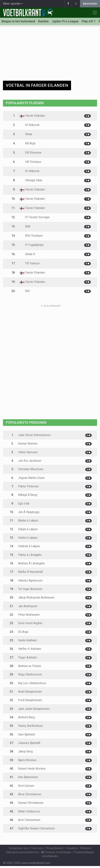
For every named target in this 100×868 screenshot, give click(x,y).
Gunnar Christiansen (31, 803)
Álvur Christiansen (30, 794)
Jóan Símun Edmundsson (34, 435)
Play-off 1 (89, 21)
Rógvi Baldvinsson (30, 674)
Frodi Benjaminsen (30, 700)
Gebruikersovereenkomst (22, 852)
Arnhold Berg (26, 717)
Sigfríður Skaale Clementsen (36, 828)
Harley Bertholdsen (30, 726)
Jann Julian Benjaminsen (34, 709)
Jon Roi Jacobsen (30, 461)
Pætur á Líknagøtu (30, 555)
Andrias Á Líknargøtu (31, 563)
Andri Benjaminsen (30, 692)
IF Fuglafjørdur (32, 245)
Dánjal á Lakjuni (28, 529)
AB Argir (28, 143)
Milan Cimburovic (29, 811)
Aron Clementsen (29, 820)
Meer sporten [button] (12, 4)
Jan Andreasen (28, 606)
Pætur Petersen (28, 486)
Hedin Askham (27, 640)
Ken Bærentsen (28, 777)
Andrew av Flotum (30, 666)
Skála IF (28, 254)
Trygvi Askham (27, 657)
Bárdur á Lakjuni (28, 520)
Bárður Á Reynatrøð (30, 572)
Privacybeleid (54, 848)
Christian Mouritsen (31, 469)
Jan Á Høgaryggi (29, 512)
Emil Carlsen (26, 786)
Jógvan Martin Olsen (31, 478)
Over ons (37, 848)
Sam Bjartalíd (26, 734)
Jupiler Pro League (65, 21)
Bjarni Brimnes (27, 760)
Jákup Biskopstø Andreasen (36, 597)
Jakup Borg (25, 751)
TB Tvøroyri (30, 263)
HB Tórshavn (31, 162)
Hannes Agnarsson (30, 580)
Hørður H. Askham (30, 649)
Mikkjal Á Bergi (28, 495)
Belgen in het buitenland (18, 21)
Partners (86, 848)
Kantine (43, 21)
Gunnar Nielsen (28, 444)
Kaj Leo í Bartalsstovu (32, 683)
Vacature (72, 848)
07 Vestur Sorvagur (35, 217)
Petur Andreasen (29, 615)
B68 (25, 226)
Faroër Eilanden (32, 116)
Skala (26, 134)
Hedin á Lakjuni (28, 538)
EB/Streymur (31, 153)
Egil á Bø (24, 504)
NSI (25, 291)
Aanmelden (90, 4)
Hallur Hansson (28, 452)
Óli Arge (23, 632)
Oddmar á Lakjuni (29, 546)
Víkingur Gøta (31, 180)
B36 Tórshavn (31, 236)
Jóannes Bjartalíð (29, 743)
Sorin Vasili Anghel (30, 623)
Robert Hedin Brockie (32, 769)
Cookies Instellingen (56, 852)
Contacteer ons (19, 848)
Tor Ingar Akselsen (30, 589)
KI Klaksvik (30, 125)
